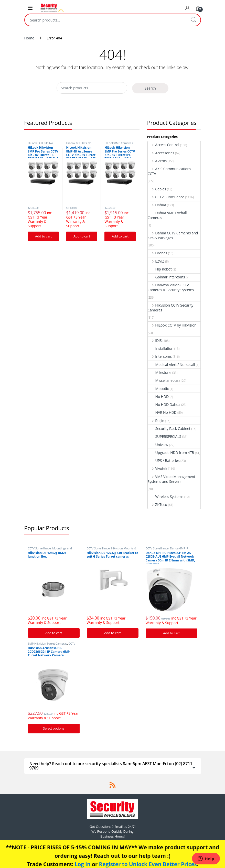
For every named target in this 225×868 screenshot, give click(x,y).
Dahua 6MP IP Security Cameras (167, 550)
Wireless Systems (166, 497)
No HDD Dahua (164, 404)
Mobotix (158, 389)
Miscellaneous (163, 380)
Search (193, 20)
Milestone (160, 372)
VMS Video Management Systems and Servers (172, 479)
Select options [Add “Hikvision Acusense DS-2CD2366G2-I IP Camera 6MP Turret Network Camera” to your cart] (54, 728)
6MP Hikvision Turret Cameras (48, 643)
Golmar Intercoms (166, 277)
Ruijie (156, 421)
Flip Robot (160, 269)
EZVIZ (156, 261)
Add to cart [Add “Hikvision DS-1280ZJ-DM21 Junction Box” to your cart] (54, 633)
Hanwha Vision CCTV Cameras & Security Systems (171, 287)
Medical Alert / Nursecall (171, 365)
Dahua (157, 205)
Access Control (163, 145)
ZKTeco (157, 504)
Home (29, 38)
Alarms (157, 161)
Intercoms (160, 356)
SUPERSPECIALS (164, 436)
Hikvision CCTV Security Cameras (171, 308)
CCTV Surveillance (166, 197)
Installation (161, 348)
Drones (157, 253)
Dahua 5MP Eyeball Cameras (167, 215)
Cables (157, 189)
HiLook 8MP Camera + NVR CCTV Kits (119, 144)
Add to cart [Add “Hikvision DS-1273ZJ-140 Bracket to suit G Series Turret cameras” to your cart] (112, 633)
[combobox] (105, 20)
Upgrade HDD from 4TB (171, 453)
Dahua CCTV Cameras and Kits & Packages (173, 235)
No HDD (158, 397)
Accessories (161, 153)
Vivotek (157, 468)
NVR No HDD (162, 412)
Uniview (158, 445)
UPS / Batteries (164, 460)
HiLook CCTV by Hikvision (172, 325)
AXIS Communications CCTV (169, 171)
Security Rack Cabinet (169, 428)
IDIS (155, 340)
